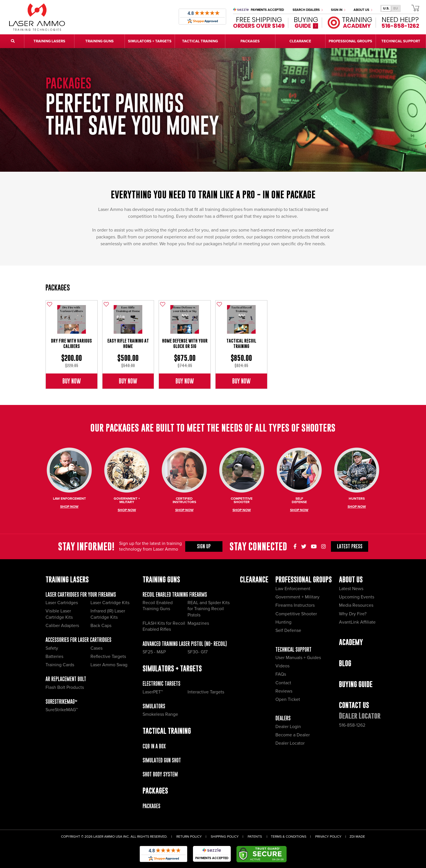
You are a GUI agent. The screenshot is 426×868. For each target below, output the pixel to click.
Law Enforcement (293, 589)
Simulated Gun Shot (162, 760)
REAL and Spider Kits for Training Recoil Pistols (209, 609)
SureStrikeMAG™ (61, 702)
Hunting (283, 622)
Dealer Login (288, 727)
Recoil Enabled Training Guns (158, 606)
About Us (363, 10)
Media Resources (356, 605)
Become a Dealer (293, 735)
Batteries (54, 657)
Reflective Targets (108, 657)
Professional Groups (304, 579)
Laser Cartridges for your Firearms (81, 595)
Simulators (154, 706)
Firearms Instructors (295, 605)
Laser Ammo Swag (109, 665)
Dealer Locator (290, 743)
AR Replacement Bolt (66, 679)
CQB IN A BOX (154, 746)
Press (350, 546)
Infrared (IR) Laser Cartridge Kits (108, 614)
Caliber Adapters (62, 626)
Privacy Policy (328, 837)
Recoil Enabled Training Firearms (175, 595)
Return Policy (189, 837)
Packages (58, 287)
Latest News (351, 589)
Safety (52, 648)
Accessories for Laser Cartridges (78, 640)
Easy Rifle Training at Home (128, 343)
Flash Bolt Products (65, 687)
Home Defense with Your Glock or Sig (185, 343)
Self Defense (288, 630)
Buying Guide (356, 684)
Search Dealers (308, 10)
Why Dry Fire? (353, 614)
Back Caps (101, 626)
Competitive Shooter (296, 614)
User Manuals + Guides (298, 658)
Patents (255, 837)
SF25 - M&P (154, 652)
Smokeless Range (160, 714)
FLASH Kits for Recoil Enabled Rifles (164, 626)
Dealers (283, 718)
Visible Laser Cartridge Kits (59, 614)
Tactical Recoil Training (241, 343)
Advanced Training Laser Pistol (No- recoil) (185, 644)
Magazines (198, 623)
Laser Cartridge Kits (110, 603)
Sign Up (204, 546)
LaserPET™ (153, 692)
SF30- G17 (198, 652)
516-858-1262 (352, 725)
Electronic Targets (161, 684)
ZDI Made (357, 837)
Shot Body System (160, 774)
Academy (351, 642)
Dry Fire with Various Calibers (71, 343)
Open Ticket (288, 699)
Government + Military (297, 597)
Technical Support (293, 649)
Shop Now (69, 507)
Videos (282, 666)
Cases (96, 648)
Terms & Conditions (289, 837)
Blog (345, 663)
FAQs (281, 674)
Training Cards (60, 665)
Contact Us (354, 705)
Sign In (338, 10)
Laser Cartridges (62, 603)
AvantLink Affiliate (357, 622)
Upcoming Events (357, 597)
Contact (283, 683)
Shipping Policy (225, 837)
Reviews (284, 691)
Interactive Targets (206, 692)
